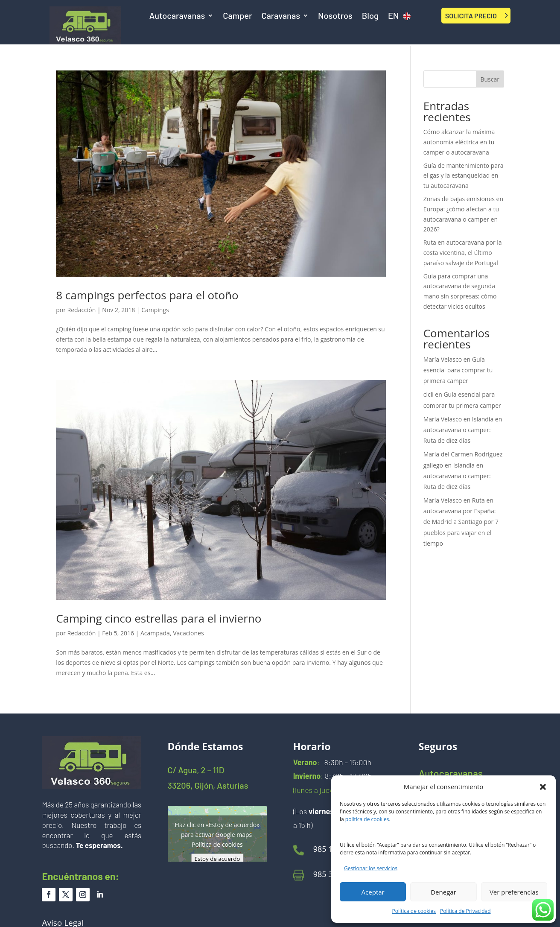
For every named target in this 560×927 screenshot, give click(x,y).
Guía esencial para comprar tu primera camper (458, 370)
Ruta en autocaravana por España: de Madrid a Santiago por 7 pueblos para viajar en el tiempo (461, 522)
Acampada (155, 633)
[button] (543, 787)
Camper (237, 16)
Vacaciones (188, 633)
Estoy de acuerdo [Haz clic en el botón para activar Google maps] (217, 859)
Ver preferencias (514, 892)
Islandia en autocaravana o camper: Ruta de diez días (463, 430)
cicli (429, 394)
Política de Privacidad (465, 911)
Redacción (82, 310)
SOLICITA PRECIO (471, 16)
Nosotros (335, 16)
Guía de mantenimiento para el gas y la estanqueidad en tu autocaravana (464, 176)
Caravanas (281, 16)
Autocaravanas (177, 16)
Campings (155, 310)
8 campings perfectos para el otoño (147, 295)
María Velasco (443, 359)
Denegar (443, 892)
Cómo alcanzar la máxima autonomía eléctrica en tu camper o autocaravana (459, 142)
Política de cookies (414, 911)
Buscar (490, 79)
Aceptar (373, 892)
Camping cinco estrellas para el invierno (159, 618)
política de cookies (367, 819)
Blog (370, 16)
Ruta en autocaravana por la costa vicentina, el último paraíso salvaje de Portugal (463, 253)
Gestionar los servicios (371, 868)
